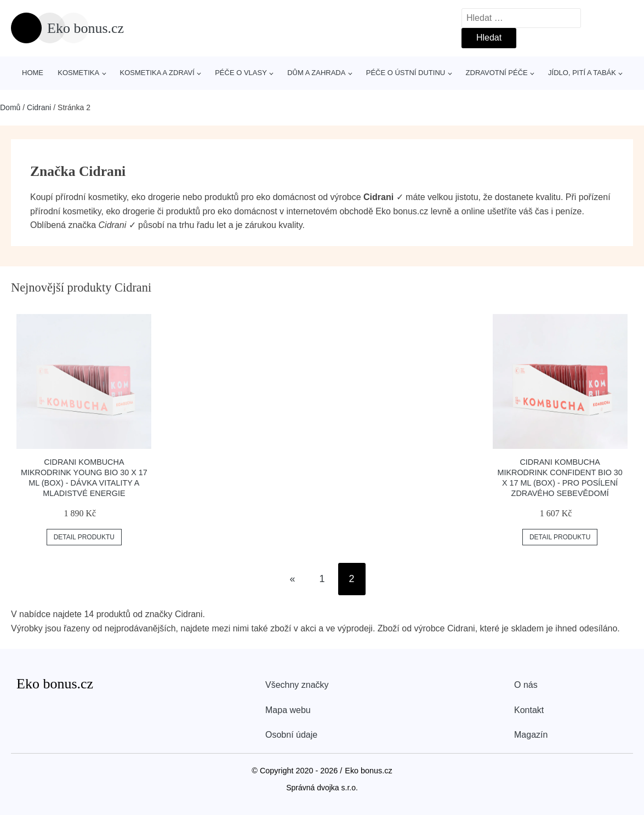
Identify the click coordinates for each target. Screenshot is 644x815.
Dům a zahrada (316, 73)
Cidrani (39, 107)
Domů (10, 107)
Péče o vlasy (241, 73)
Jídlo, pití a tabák (582, 73)
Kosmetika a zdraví (157, 73)
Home (33, 73)
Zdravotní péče (497, 73)
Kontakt (529, 710)
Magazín (531, 735)
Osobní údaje (291, 735)
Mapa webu (288, 710)
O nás (526, 685)
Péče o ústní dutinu (406, 73)
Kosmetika (78, 73)
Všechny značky (297, 685)
